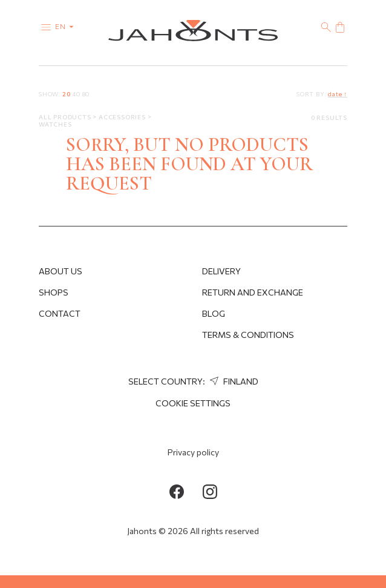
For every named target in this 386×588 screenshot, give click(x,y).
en (67, 26)
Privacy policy (193, 452)
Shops (54, 292)
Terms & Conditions (248, 335)
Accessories (123, 117)
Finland (233, 381)
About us (61, 271)
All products (66, 117)
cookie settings (193, 403)
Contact (60, 313)
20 (67, 94)
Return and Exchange (253, 292)
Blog (214, 313)
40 (76, 94)
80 (86, 94)
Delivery (221, 271)
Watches (55, 124)
